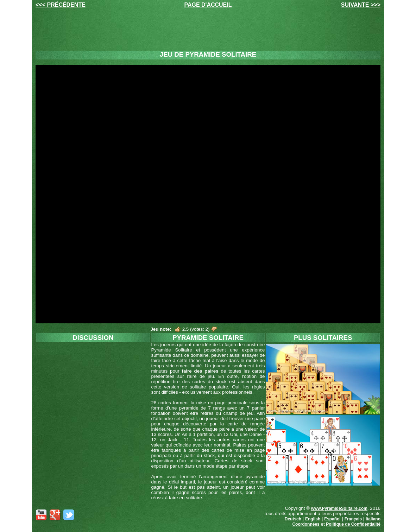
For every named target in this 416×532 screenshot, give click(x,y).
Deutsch (293, 519)
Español (332, 519)
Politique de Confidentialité (353, 524)
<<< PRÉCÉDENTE (61, 5)
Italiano (373, 519)
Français (353, 519)
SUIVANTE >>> (361, 5)
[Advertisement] (208, 29)
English (313, 519)
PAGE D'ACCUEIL (208, 5)
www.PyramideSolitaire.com (339, 508)
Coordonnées (306, 524)
